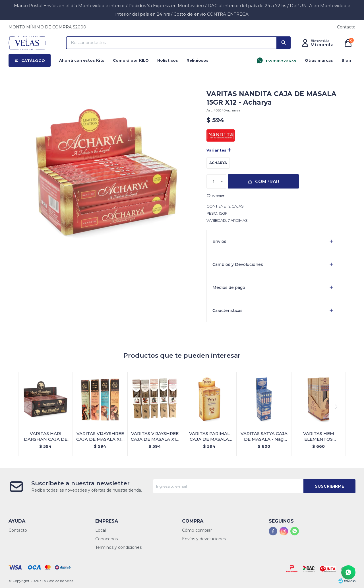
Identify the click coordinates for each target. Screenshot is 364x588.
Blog (346, 60)
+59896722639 (281, 61)
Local (101, 530)
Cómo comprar (197, 530)
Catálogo (33, 61)
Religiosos (197, 60)
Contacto (346, 27)
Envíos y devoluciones (204, 539)
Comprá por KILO (131, 60)
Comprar (267, 182)
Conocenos (106, 539)
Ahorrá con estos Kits (82, 60)
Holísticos (168, 60)
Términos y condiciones (118, 547)
